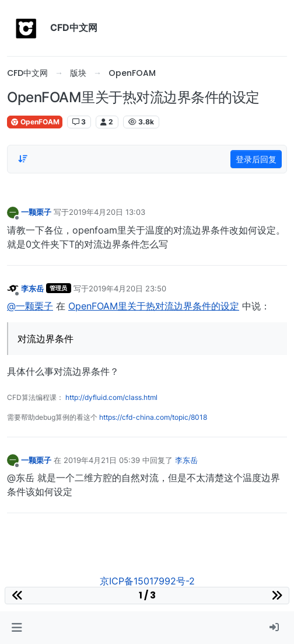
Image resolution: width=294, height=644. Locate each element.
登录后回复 (256, 159)
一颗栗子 (36, 212)
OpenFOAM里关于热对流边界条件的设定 (154, 306)
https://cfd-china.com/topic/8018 (153, 417)
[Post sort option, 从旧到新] (23, 159)
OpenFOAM (35, 122)
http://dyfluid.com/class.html (111, 397)
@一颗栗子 (30, 306)
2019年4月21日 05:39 (102, 460)
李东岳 (32, 288)
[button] (17, 628)
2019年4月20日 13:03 (107, 212)
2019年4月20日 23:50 (127, 288)
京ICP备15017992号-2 (147, 581)
